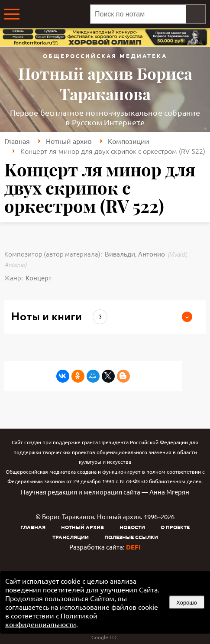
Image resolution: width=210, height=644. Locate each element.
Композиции (129, 141)
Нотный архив (69, 141)
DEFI (133, 547)
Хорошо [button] (187, 603)
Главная (17, 141)
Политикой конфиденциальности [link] (51, 620)
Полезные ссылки (131, 537)
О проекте (175, 527)
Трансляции (71, 537)
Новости (132, 527)
